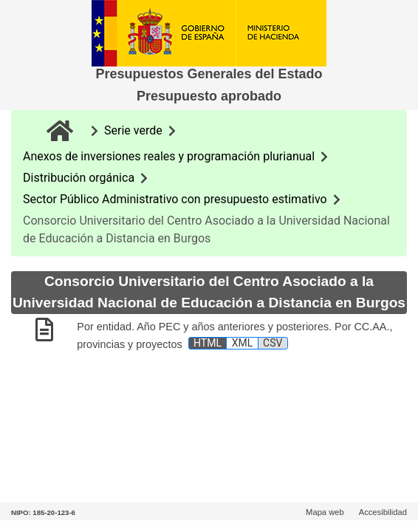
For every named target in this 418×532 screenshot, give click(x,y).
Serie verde (133, 130)
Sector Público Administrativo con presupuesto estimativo (175, 199)
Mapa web (325, 512)
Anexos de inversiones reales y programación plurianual (169, 156)
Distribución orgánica (79, 178)
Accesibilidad (383, 512)
